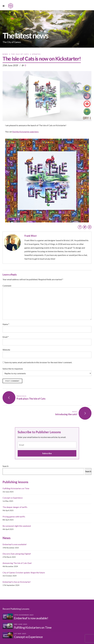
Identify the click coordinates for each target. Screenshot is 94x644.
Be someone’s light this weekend (17, 526)
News (5, 54)
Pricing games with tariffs (14, 517)
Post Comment (12, 381)
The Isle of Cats (20, 54)
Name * (6, 324)
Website (6, 350)
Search (6, 466)
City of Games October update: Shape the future (24, 572)
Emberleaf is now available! (15, 544)
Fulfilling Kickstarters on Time (16, 488)
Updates (36, 54)
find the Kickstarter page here (25, 132)
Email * (6, 337)
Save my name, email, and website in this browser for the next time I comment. (38, 362)
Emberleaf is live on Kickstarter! (17, 582)
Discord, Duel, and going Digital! (17, 554)
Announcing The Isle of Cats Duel (17, 563)
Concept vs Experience (13, 498)
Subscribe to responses (47, 372)
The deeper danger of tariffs (15, 507)
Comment (7, 286)
